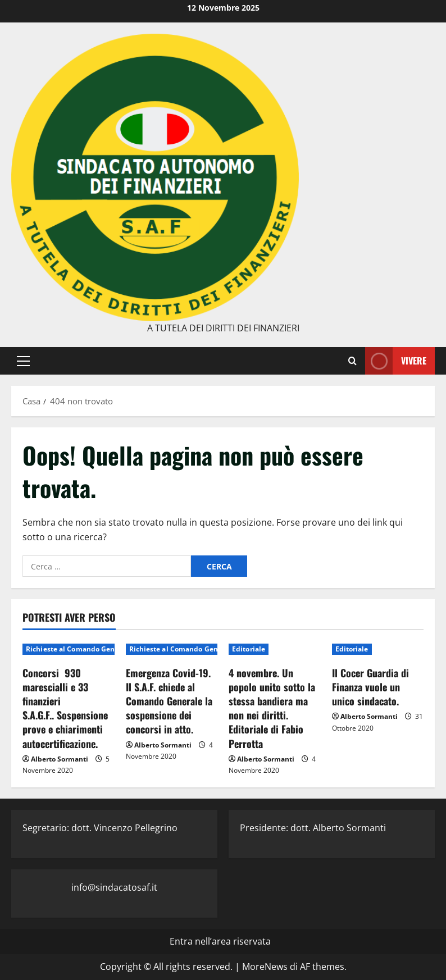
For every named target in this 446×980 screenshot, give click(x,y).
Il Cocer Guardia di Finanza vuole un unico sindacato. (370, 687)
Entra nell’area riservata (220, 941)
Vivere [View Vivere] (396, 361)
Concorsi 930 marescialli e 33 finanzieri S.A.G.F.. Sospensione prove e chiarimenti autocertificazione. (65, 708)
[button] (23, 361)
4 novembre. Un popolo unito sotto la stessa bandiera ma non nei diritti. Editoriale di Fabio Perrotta (272, 708)
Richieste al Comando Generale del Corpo (96, 649)
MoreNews (265, 967)
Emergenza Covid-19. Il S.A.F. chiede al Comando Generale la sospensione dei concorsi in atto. (169, 701)
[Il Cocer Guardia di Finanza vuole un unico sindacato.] (378, 649)
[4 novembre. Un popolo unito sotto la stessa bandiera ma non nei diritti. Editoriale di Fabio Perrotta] (275, 649)
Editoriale (249, 649)
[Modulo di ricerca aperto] (352, 361)
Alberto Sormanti (60, 759)
